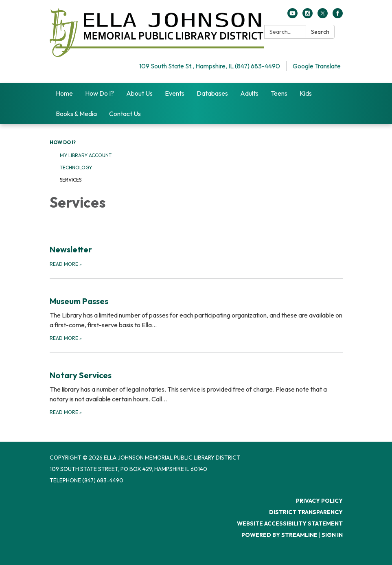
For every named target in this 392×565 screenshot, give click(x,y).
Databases (212, 93)
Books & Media (76, 114)
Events (175, 93)
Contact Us (125, 114)
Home (64, 93)
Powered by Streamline (279, 535)
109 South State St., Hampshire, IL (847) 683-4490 (210, 66)
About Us (139, 93)
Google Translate (317, 66)
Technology (76, 168)
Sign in (332, 535)
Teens (279, 93)
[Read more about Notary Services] (196, 384)
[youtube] (292, 16)
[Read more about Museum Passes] (196, 310)
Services (71, 180)
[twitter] (323, 16)
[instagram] (308, 16)
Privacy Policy (319, 501)
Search (320, 32)
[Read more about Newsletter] (196, 247)
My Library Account (86, 155)
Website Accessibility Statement (290, 523)
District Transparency (306, 512)
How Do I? (100, 93)
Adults (249, 93)
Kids (306, 93)
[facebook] (338, 16)
